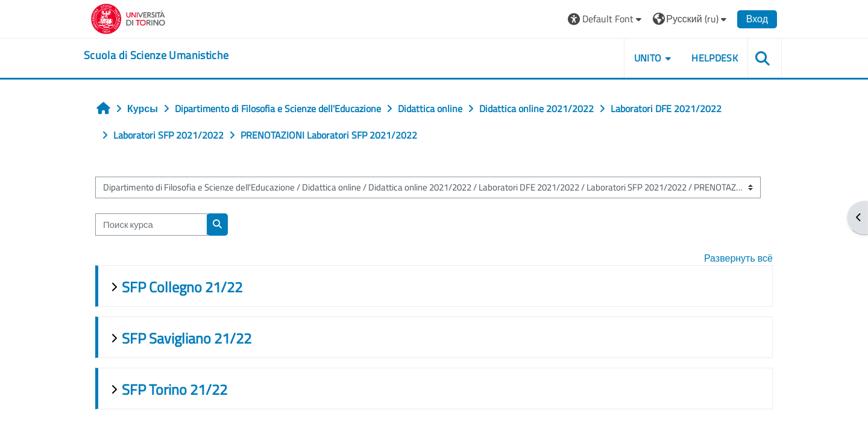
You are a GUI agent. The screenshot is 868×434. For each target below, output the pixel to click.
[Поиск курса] (151, 225)
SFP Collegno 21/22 (182, 287)
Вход (757, 19)
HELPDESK (715, 58)
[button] (606, 19)
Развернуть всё (738, 258)
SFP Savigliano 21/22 (187, 338)
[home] (156, 55)
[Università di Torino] (128, 17)
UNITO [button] (648, 58)
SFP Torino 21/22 (175, 389)
